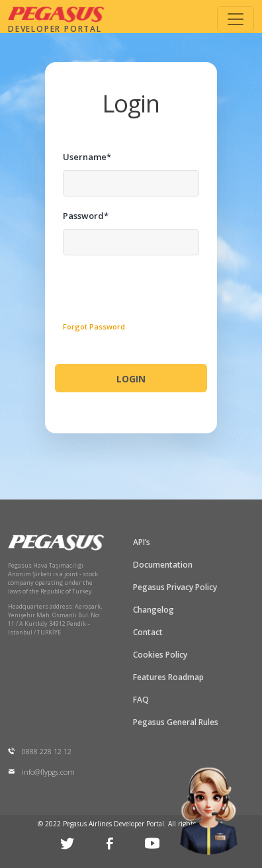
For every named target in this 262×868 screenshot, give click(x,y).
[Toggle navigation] (236, 19)
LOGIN (131, 379)
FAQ (141, 700)
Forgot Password (94, 326)
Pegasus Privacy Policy (175, 587)
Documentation (163, 565)
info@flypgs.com (41, 772)
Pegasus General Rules (176, 722)
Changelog (153, 610)
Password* (86, 216)
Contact (148, 632)
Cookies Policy (160, 655)
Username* (87, 157)
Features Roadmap (168, 677)
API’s (142, 542)
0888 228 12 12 (40, 751)
